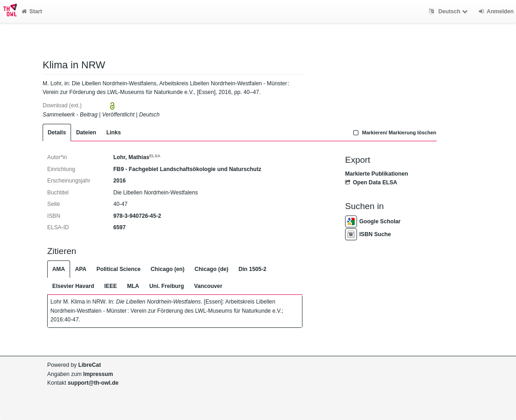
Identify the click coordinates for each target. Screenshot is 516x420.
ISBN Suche (368, 234)
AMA (59, 269)
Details (57, 133)
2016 (119, 181)
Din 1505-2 (252, 269)
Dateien (86, 133)
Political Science (119, 269)
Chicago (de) (212, 269)
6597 (119, 227)
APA (81, 269)
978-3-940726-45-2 (137, 216)
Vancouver (209, 286)
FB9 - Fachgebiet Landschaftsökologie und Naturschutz (187, 169)
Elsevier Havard (73, 286)
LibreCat (90, 365)
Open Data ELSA (371, 182)
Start (32, 11)
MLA (133, 286)
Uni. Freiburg (167, 286)
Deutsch (449, 11)
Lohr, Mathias (137, 157)
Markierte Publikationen (376, 174)
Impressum (98, 374)
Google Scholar (373, 221)
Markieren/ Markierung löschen (394, 133)
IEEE (110, 286)
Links (114, 133)
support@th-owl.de (93, 383)
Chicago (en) (168, 269)
